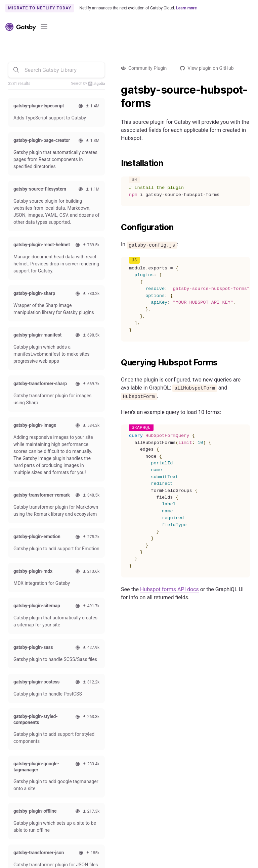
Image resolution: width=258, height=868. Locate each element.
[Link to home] (21, 27)
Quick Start (20, 722)
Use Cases (104, 756)
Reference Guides (26, 748)
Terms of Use (194, 848)
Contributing (191, 713)
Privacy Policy (233, 848)
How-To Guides (24, 739)
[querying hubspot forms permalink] (118, 363)
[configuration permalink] (118, 227)
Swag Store (190, 722)
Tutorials (17, 730)
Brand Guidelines (140, 848)
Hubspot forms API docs (169, 589)
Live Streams (192, 748)
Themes (101, 730)
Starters (101, 748)
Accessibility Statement (87, 848)
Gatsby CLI (19, 765)
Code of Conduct (196, 730)
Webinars (18, 807)
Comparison (106, 713)
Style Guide (190, 739)
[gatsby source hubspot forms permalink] (118, 90)
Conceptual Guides (28, 756)
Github (19, 780)
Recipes (101, 739)
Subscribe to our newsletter (199, 660)
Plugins (101, 722)
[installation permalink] (118, 163)
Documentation (24, 713)
